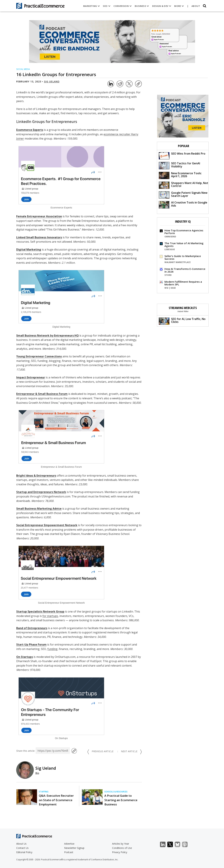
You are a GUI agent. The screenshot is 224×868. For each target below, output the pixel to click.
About (196, 6)
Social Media (23, 69)
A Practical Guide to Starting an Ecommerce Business (121, 800)
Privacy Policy (120, 852)
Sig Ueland (52, 81)
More (179, 6)
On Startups (25, 657)
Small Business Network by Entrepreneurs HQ (47, 336)
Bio (37, 773)
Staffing (44, 792)
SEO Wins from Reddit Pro (182, 156)
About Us (21, 844)
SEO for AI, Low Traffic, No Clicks (182, 321)
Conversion (123, 6)
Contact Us (22, 848)
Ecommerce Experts (30, 130)
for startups (50, 616)
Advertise (69, 844)
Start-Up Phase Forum (31, 645)
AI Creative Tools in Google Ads (183, 204)
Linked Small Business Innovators (39, 237)
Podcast (69, 852)
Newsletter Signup (74, 848)
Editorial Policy (24, 852)
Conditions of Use (122, 848)
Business (142, 6)
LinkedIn (165, 844)
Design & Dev (162, 6)
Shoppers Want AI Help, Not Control (184, 185)
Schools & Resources (116, 792)
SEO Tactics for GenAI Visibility (179, 165)
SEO (107, 6)
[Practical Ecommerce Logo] (40, 6)
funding (52, 649)
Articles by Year (121, 844)
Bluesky (179, 844)
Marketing (91, 6)
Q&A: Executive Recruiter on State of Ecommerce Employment (56, 800)
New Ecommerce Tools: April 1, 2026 (180, 175)
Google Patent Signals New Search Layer (183, 195)
